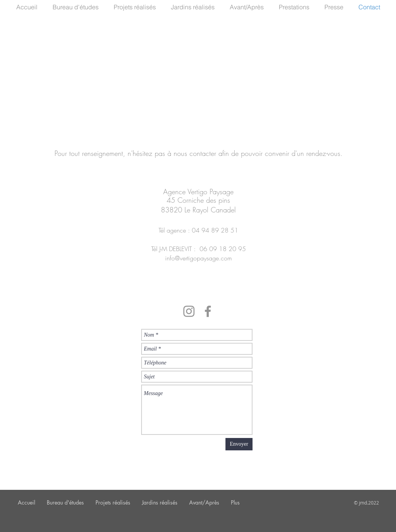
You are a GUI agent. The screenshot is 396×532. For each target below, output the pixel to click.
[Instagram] (189, 311)
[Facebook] (208, 311)
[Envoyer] (239, 444)
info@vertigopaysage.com (199, 258)
